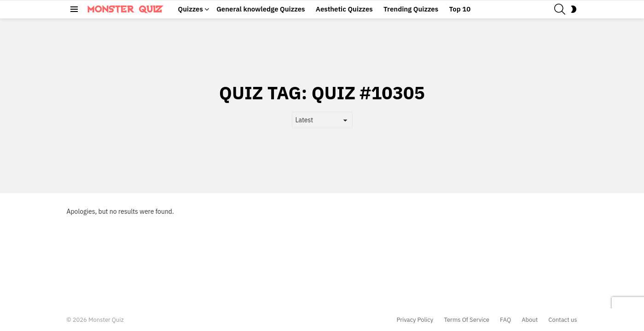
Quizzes (191, 9)
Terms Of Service (467, 320)
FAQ (505, 320)
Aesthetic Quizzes (344, 9)
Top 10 (460, 9)
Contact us (563, 320)
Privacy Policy (415, 320)
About (530, 320)
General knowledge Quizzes (261, 9)
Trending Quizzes (411, 9)
